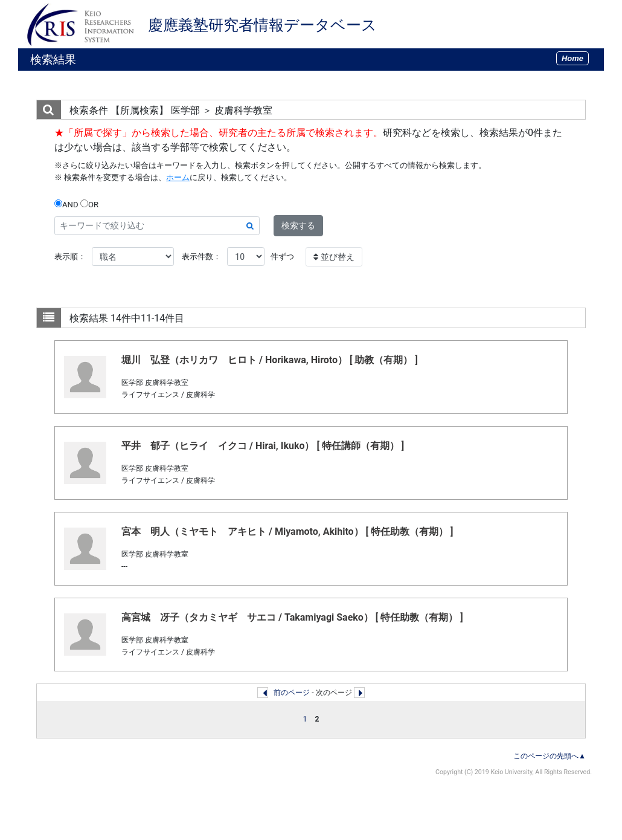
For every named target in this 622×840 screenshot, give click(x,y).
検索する (298, 225)
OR (89, 204)
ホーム (178, 177)
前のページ (292, 693)
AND (66, 204)
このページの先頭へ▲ (550, 756)
